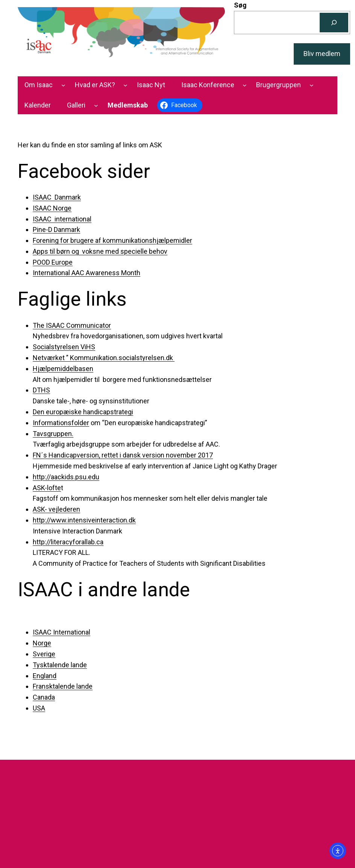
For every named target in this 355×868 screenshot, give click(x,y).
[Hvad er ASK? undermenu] (125, 85)
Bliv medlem (322, 54)
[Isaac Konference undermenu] (245, 85)
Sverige (44, 654)
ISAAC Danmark (57, 197)
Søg (240, 5)
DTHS (41, 390)
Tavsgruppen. (53, 434)
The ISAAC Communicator (72, 325)
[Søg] (334, 23)
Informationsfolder (61, 423)
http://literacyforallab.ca (68, 542)
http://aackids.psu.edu (66, 477)
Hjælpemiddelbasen (63, 369)
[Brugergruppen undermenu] (312, 85)
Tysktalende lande (60, 665)
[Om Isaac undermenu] (63, 85)
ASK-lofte (47, 488)
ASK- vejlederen (56, 509)
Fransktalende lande (63, 686)
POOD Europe (53, 262)
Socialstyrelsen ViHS (64, 347)
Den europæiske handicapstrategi (83, 412)
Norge (42, 643)
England (45, 676)
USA (39, 708)
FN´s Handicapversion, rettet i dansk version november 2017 (123, 455)
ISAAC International (61, 632)
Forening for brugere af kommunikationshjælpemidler (112, 240)
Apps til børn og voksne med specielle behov (100, 251)
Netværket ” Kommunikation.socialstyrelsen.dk (104, 358)
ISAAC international (62, 219)
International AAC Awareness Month (86, 273)
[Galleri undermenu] (96, 105)
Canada (44, 697)
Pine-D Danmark (56, 229)
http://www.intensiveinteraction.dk (84, 520)
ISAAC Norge (52, 208)
